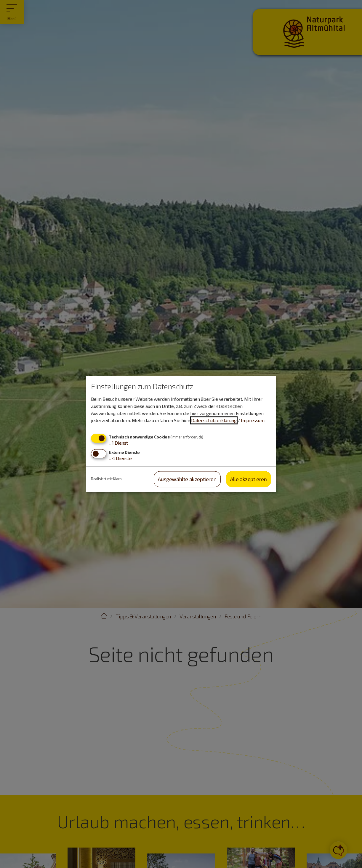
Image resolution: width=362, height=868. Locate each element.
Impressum (253, 420)
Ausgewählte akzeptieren (187, 479)
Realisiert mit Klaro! (107, 479)
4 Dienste (120, 458)
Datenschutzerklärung (214, 420)
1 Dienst (118, 443)
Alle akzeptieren (249, 479)
